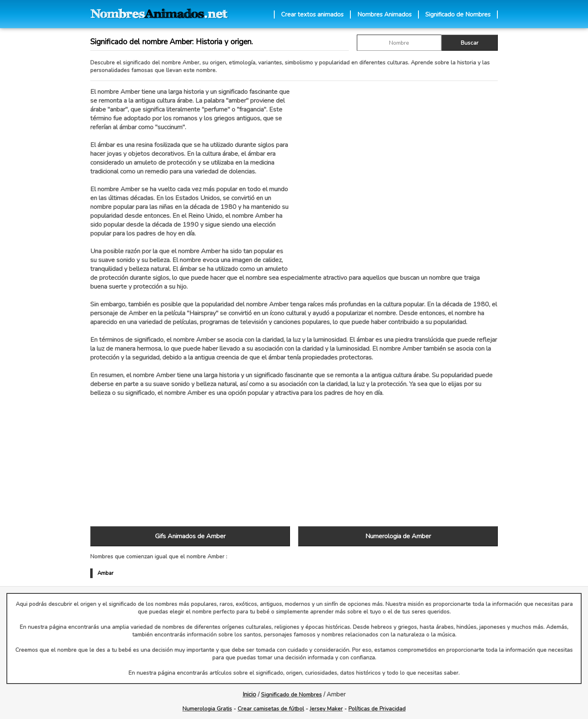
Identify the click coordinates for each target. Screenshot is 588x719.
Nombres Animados (384, 14)
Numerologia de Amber (398, 536)
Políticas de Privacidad (377, 709)
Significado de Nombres (458, 14)
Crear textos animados (312, 14)
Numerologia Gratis (207, 709)
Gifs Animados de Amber (190, 536)
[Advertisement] (398, 173)
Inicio (249, 694)
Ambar (106, 573)
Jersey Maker (326, 709)
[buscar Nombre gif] (399, 43)
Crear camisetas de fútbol (271, 709)
